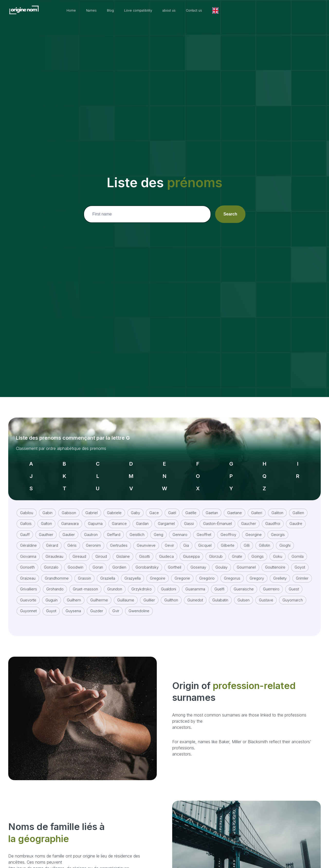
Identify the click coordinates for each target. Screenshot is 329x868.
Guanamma (195, 583)
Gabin (47, 507)
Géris (72, 540)
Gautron (91, 529)
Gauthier (46, 529)
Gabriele (114, 507)
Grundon (115, 583)
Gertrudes (119, 540)
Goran (98, 562)
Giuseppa (191, 551)
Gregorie (182, 573)
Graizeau (28, 573)
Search (230, 214)
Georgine (254, 529)
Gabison (69, 507)
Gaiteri (257, 507)
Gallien (298, 507)
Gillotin (264, 540)
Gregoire (158, 573)
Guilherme (99, 594)
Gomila (298, 551)
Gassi (189, 518)
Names (121, 11)
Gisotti (144, 551)
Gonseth (27, 562)
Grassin (84, 573)
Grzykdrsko (141, 583)
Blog (142, 11)
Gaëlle (191, 507)
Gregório (207, 573)
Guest (294, 583)
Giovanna (28, 551)
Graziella (108, 573)
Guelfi (219, 583)
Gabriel (92, 507)
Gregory (257, 573)
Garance (119, 518)
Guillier (149, 594)
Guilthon (171, 594)
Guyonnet (28, 605)
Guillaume (126, 594)
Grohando (55, 583)
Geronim (93, 540)
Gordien (119, 562)
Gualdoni (168, 583)
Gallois (26, 518)
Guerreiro (271, 583)
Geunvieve (146, 540)
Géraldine (28, 540)
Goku (278, 551)
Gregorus (232, 573)
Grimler (302, 573)
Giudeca (166, 551)
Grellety (280, 573)
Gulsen (244, 594)
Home (99, 11)
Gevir (169, 540)
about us (209, 11)
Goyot (300, 562)
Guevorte (28, 594)
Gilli (247, 540)
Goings (258, 551)
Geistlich (137, 529)
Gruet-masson (85, 583)
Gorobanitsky (147, 562)
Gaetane (235, 507)
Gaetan (212, 507)
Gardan (142, 518)
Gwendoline (139, 605)
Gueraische (244, 583)
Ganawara (70, 518)
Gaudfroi (273, 518)
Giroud (101, 551)
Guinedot (195, 594)
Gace (154, 507)
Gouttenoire (275, 562)
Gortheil (175, 562)
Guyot (51, 605)
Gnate (237, 551)
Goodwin (75, 562)
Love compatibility (174, 11)
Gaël (172, 507)
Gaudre (296, 518)
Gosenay (198, 562)
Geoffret (204, 529)
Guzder (97, 605)
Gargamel (166, 518)
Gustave (266, 594)
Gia (186, 540)
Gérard (52, 540)
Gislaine (123, 551)
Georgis (278, 529)
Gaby (135, 507)
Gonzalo (51, 562)
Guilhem (74, 594)
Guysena (73, 605)
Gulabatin (220, 594)
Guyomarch (293, 594)
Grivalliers (29, 583)
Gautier (69, 529)
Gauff (25, 529)
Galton (46, 518)
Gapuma (95, 518)
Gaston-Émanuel (217, 518)
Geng (158, 529)
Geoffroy (228, 529)
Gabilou (27, 507)
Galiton (277, 507)
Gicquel (205, 540)
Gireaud (79, 551)
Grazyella (132, 573)
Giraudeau (54, 551)
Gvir (116, 605)
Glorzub (216, 551)
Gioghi (285, 540)
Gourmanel (246, 562)
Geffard (114, 529)
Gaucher (249, 518)
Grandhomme (57, 573)
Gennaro (180, 529)
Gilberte (228, 540)
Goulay (221, 562)
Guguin (52, 594)
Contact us (238, 11)
